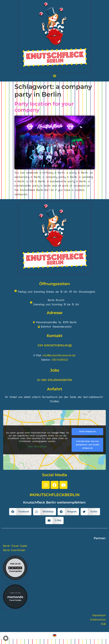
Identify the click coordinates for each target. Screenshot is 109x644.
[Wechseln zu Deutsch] (55, 636)
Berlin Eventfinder (14, 550)
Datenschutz (98, 620)
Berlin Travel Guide (15, 546)
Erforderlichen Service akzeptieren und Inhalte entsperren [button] (87, 445)
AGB (103, 624)
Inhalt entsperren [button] (87, 432)
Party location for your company (44, 107)
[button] (55, 76)
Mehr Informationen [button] (37, 447)
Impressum (99, 615)
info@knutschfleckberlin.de (59, 356)
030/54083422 (60, 360)
